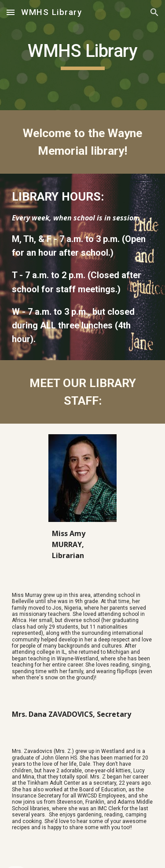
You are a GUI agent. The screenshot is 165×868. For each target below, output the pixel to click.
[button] (11, 12)
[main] (83, 55)
